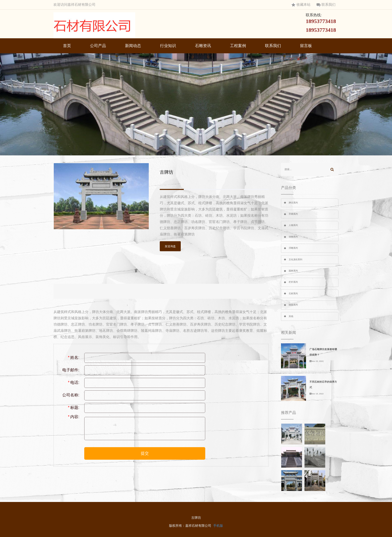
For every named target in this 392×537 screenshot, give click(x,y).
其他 (291, 316)
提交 (145, 453)
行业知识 (168, 46)
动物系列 (293, 237)
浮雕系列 (293, 248)
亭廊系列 (293, 214)
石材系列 (293, 294)
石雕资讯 (203, 46)
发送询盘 (170, 246)
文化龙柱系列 (295, 259)
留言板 (306, 46)
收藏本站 (301, 5)
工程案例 (238, 46)
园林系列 (293, 271)
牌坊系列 (293, 203)
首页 (67, 46)
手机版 (218, 526)
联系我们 (326, 5)
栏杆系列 (293, 282)
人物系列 (293, 225)
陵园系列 (293, 305)
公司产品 (98, 46)
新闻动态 (133, 46)
